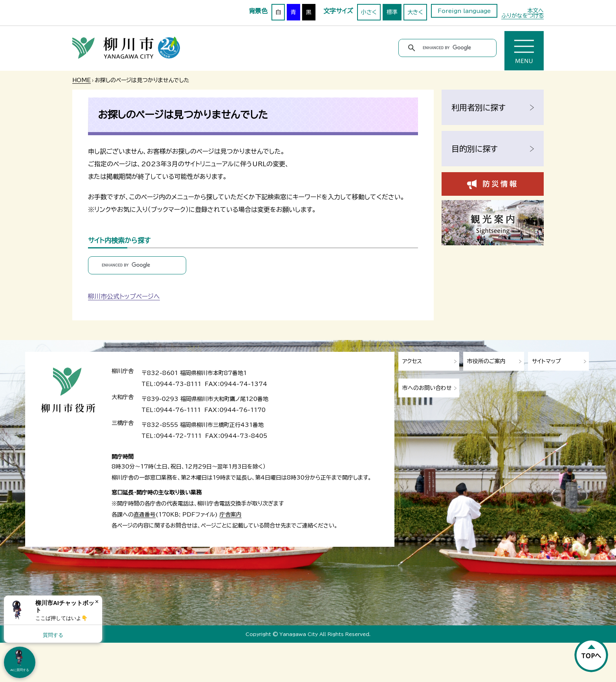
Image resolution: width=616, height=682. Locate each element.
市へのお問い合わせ (427, 388)
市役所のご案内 (486, 361)
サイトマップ (546, 361)
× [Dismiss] (97, 602)
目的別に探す (475, 149)
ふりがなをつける (522, 16)
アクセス (412, 361)
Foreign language (464, 11)
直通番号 (145, 515)
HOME (82, 80)
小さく (369, 12)
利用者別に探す (478, 107)
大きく (415, 12)
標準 (392, 12)
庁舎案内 (231, 515)
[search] (449, 48)
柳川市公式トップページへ (124, 296)
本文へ (535, 11)
